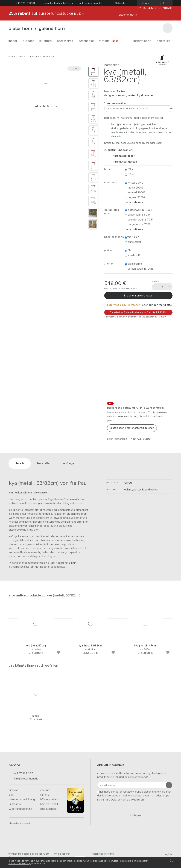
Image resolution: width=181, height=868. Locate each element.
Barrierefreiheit (49, 804)
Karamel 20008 (135, 193)
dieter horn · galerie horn (37, 29)
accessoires (66, 41)
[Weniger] (156, 287)
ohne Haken (133, 242)
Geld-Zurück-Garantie (91, 3)
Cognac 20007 (135, 198)
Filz (128, 251)
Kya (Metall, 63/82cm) (42, 57)
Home (12, 57)
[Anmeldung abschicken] (169, 785)
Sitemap (14, 790)
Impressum (15, 804)
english (166, 854)
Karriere (45, 795)
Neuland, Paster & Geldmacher (135, 95)
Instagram (135, 816)
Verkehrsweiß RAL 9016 (139, 269)
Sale (117, 41)
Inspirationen (144, 41)
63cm (129, 170)
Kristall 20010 (134, 183)
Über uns (45, 790)
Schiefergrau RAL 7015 (139, 220)
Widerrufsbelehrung (21, 809)
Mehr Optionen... (135, 202)
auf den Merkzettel (160, 305)
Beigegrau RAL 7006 (138, 225)
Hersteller (165, 41)
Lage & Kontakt (49, 809)
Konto (145, 3)
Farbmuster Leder (123, 156)
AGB (11, 795)
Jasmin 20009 (134, 188)
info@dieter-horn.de (24, 779)
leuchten (47, 41)
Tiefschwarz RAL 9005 (138, 210)
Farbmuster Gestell (124, 162)
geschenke (87, 41)
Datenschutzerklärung (22, 800)
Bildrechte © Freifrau (46, 106)
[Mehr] (169, 287)
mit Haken (132, 237)
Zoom (74, 69)
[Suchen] (168, 28)
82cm (130, 174)
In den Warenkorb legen (138, 296)
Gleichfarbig (133, 264)
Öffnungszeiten (49, 800)
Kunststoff (132, 256)
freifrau (23, 57)
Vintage (104, 41)
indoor (14, 41)
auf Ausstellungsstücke (46, 13)
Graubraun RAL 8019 (137, 215)
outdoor (30, 41)
